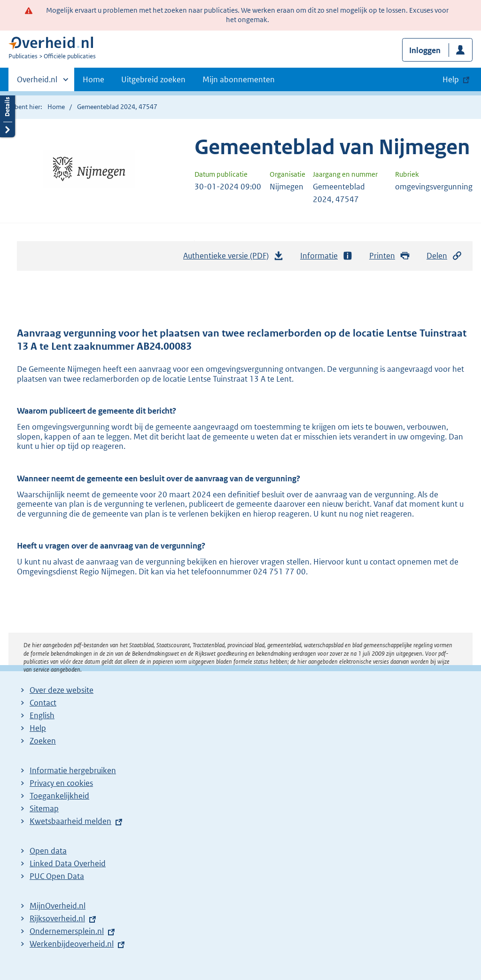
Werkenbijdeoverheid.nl (72, 944)
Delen (444, 256)
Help (38, 728)
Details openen (8, 114)
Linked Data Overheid (68, 863)
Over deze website (62, 690)
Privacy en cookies (61, 783)
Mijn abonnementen (239, 79)
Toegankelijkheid (59, 796)
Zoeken (43, 741)
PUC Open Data (57, 876)
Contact (43, 703)
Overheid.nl (37, 82)
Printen (390, 256)
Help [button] (451, 79)
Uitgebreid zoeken (153, 79)
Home (93, 79)
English (42, 715)
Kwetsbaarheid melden (70, 821)
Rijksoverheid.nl (57, 918)
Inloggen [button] (425, 50)
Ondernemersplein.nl (67, 931)
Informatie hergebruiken (73, 770)
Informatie (326, 256)
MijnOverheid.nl (58, 906)
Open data (48, 851)
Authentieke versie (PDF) (233, 258)
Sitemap (44, 808)
